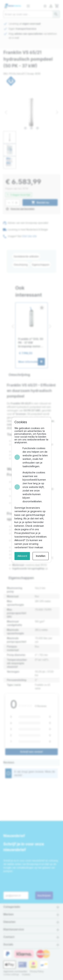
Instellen (46, 531)
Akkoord (17, 531)
